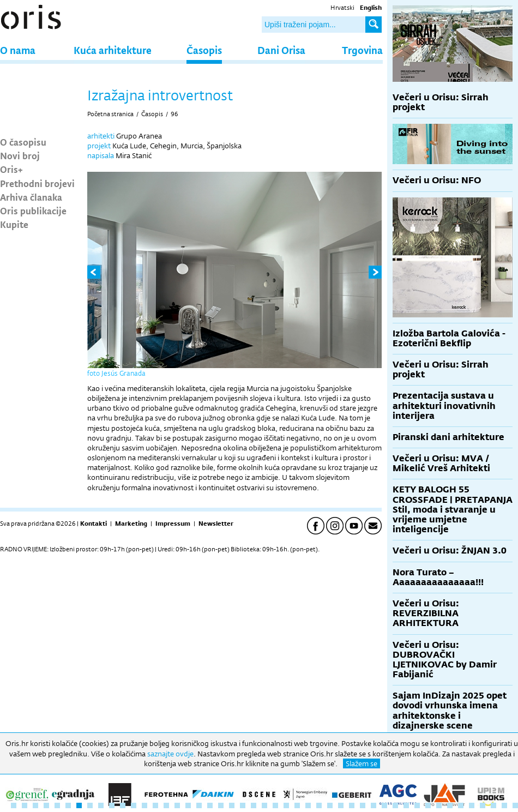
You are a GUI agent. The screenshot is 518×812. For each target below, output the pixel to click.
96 (174, 114)
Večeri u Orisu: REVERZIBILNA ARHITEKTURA (426, 613)
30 (330, 805)
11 (123, 805)
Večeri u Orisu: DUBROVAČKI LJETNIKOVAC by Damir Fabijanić (445, 660)
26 (286, 805)
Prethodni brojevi (37, 183)
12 (134, 805)
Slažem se (362, 763)
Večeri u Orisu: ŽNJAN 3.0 (450, 551)
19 (210, 805)
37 (406, 805)
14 (155, 805)
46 (504, 805)
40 (439, 805)
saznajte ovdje (170, 754)
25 (275, 805)
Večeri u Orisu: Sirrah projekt (441, 102)
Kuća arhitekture (113, 50)
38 (417, 805)
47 (515, 805)
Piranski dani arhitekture (448, 437)
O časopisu (23, 142)
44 (483, 805)
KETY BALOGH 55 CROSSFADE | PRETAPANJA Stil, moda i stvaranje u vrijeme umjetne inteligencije (453, 509)
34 (374, 805)
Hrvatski (342, 8)
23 (254, 805)
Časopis (204, 50)
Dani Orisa (281, 50)
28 (308, 805)
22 (243, 805)
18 (199, 805)
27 (297, 805)
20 (221, 805)
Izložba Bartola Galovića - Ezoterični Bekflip (449, 338)
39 (428, 805)
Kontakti (94, 524)
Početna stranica (110, 114)
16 (177, 805)
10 (112, 805)
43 (472, 805)
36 (395, 805)
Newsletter (216, 524)
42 (461, 805)
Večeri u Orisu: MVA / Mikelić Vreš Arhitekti (441, 463)
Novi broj (20, 155)
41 (450, 805)
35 (384, 805)
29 (319, 805)
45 (493, 805)
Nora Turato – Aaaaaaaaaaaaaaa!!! (438, 577)
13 (144, 805)
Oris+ (11, 169)
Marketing (131, 524)
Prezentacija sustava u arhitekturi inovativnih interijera (444, 405)
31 (341, 805)
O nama (18, 50)
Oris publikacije (33, 210)
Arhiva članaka (31, 197)
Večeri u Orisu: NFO (437, 180)
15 (166, 805)
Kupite (14, 224)
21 (232, 805)
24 (264, 805)
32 (352, 805)
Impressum (173, 524)
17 (188, 805)
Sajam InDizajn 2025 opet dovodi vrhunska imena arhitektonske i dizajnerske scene (450, 711)
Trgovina (362, 50)
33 (363, 805)
